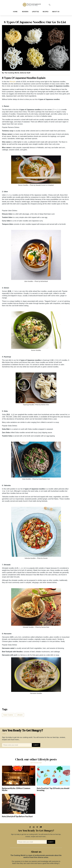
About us (56, 12)
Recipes (46, 12)
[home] (35, 5)
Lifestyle (36, 12)
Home (15, 12)
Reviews (25, 12)
